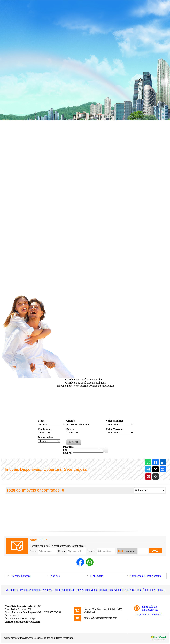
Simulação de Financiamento (146, 576)
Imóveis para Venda (87, 590)
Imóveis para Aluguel (111, 590)
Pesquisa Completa (30, 590)
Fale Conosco (158, 590)
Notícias (55, 576)
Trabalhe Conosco (21, 576)
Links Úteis (97, 576)
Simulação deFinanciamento (150, 608)
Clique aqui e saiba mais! (149, 614)
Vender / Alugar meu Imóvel (58, 590)
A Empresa (12, 590)
